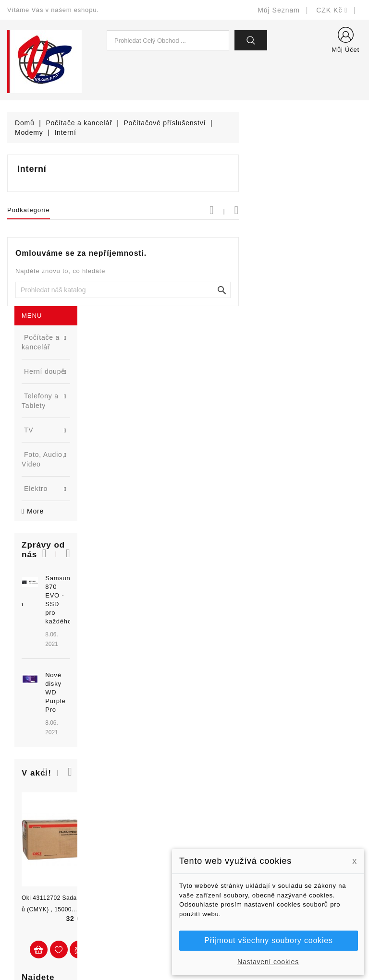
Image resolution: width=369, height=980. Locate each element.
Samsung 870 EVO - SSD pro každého (77, 357)
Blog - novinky (123, 850)
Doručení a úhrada (222, 800)
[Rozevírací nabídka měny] (332, 10)
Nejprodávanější (126, 821)
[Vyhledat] (246, 290)
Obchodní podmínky (224, 843)
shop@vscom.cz (45, 878)
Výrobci (111, 835)
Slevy (108, 792)
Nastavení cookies (268, 962)
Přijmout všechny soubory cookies (268, 940)
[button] (92, 323)
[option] (61, 392)
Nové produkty (123, 807)
